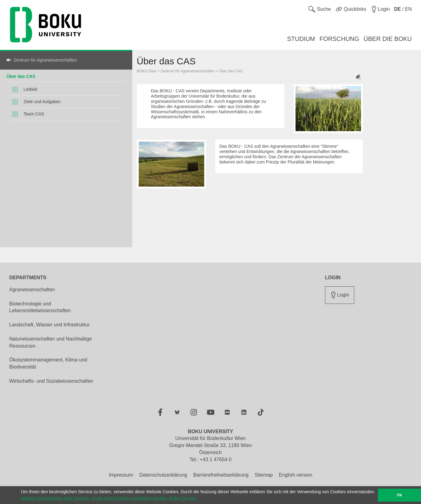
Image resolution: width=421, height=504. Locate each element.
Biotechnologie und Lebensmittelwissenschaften (40, 307)
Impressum (121, 475)
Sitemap (264, 475)
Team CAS (34, 114)
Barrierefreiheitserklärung (221, 475)
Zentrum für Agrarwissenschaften (45, 60)
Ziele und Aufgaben (42, 102)
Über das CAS (21, 76)
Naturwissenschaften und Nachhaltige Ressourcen (51, 342)
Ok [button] (400, 495)
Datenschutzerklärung (163, 475)
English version (296, 475)
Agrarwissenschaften (32, 290)
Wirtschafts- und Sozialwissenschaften (51, 381)
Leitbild (30, 89)
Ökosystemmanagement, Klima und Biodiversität (48, 363)
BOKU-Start (147, 71)
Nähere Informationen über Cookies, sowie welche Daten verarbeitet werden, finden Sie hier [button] (109, 498)
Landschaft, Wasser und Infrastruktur (50, 325)
